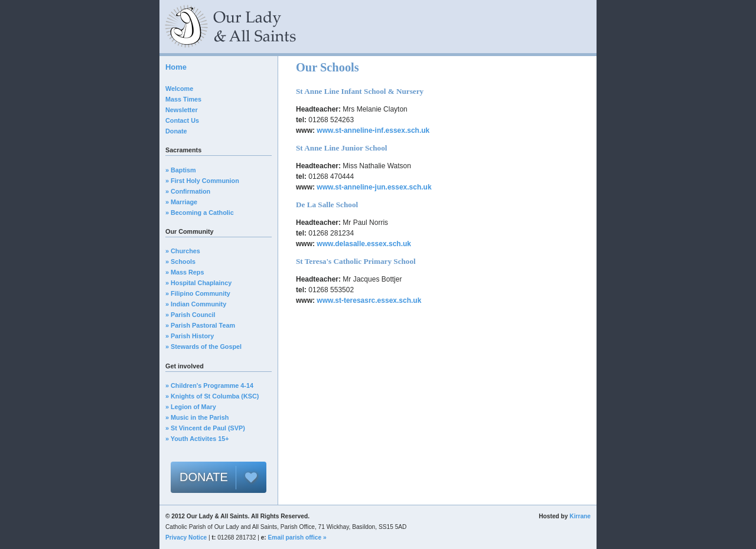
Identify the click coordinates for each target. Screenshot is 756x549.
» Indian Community (196, 304)
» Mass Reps (185, 272)
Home (176, 67)
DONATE (204, 477)
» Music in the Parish (197, 417)
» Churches (183, 251)
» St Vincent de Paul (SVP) (205, 428)
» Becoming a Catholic (200, 213)
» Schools (180, 262)
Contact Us (182, 120)
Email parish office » (297, 537)
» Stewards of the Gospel (203, 347)
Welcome (179, 89)
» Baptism (181, 170)
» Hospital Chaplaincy (198, 283)
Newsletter (182, 110)
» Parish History (190, 336)
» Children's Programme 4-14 (209, 385)
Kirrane (580, 516)
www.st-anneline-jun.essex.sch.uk (374, 187)
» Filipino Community (198, 293)
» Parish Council (190, 315)
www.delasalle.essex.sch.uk (364, 244)
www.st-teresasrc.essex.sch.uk (369, 300)
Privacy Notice (186, 537)
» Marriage (181, 202)
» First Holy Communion (202, 181)
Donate (176, 131)
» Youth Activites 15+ (197, 439)
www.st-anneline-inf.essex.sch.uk (373, 130)
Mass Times (183, 99)
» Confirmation (188, 191)
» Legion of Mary (191, 407)
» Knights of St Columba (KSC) (212, 396)
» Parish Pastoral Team (200, 325)
